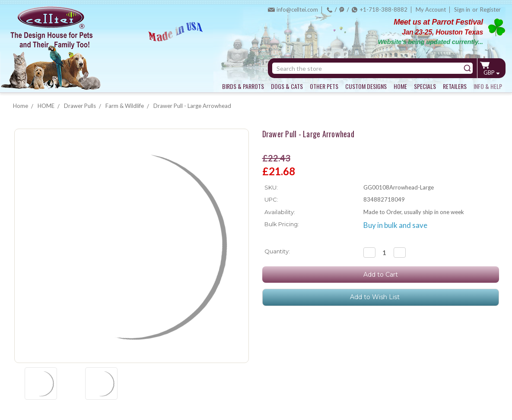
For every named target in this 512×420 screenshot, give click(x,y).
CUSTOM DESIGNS (366, 86)
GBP (491, 73)
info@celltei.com (297, 9)
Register (490, 9)
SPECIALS (425, 86)
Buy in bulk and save (395, 225)
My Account (431, 9)
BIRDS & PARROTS (243, 86)
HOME (400, 86)
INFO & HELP (488, 86)
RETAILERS (455, 86)
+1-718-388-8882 (384, 9)
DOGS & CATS (287, 86)
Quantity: (277, 251)
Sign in (462, 9)
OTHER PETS (324, 86)
